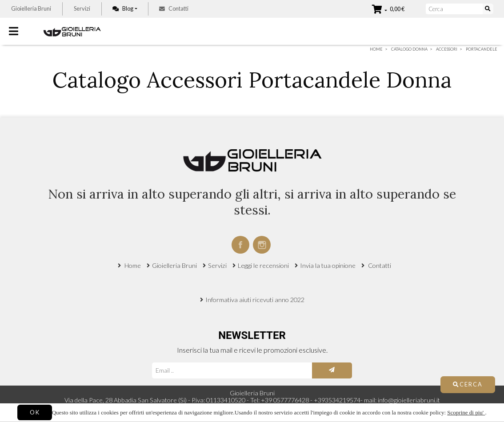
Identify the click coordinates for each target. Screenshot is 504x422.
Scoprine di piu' (466, 412)
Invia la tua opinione (328, 265)
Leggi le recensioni (263, 265)
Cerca (468, 384)
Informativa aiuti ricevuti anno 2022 (255, 300)
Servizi (82, 8)
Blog (123, 8)
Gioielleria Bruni (31, 8)
